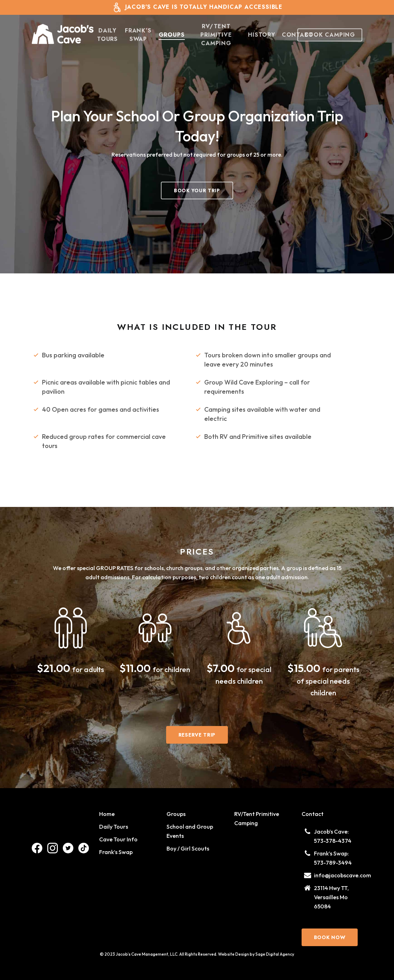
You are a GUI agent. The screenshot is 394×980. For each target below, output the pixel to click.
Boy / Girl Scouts (188, 848)
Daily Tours (114, 827)
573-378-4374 (333, 841)
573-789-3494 (333, 863)
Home (107, 814)
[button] (197, 190)
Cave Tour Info (118, 839)
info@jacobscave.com (343, 875)
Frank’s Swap (116, 852)
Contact (313, 814)
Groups (176, 814)
